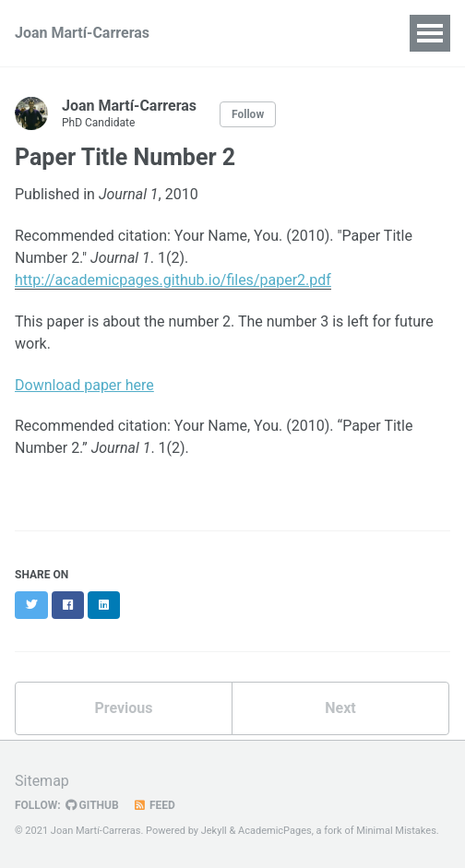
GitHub (92, 805)
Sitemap (42, 781)
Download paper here (84, 385)
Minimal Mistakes (396, 831)
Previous (123, 708)
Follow (248, 114)
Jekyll (214, 831)
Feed (154, 805)
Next (340, 708)
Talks (337, 33)
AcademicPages (275, 831)
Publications (249, 33)
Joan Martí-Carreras (82, 33)
